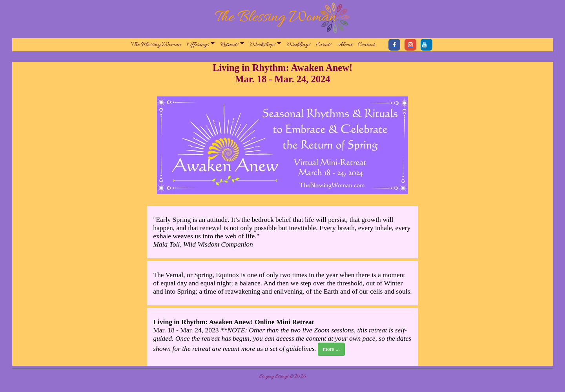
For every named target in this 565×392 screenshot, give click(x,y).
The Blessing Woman (156, 45)
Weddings (298, 45)
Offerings (198, 45)
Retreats (229, 45)
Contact (366, 45)
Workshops (262, 45)
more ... (331, 349)
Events (324, 45)
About (345, 45)
